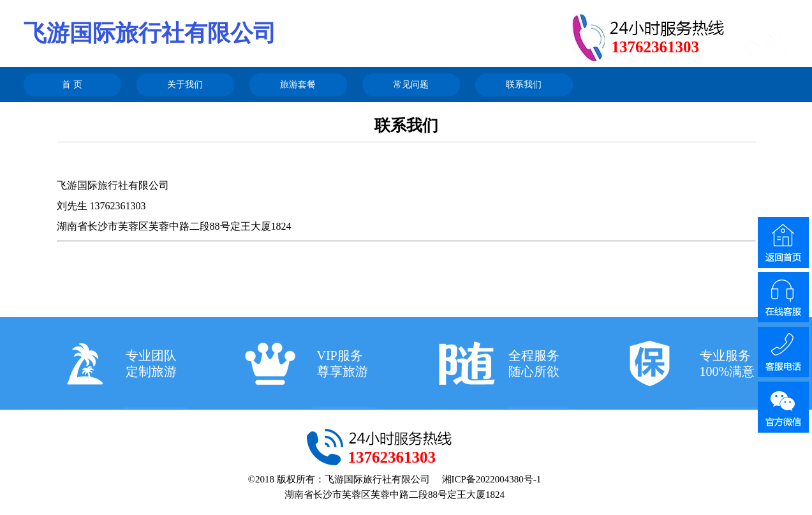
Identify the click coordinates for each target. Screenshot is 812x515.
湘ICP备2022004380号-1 (492, 479)
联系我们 (524, 85)
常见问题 (411, 85)
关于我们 (185, 85)
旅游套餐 (298, 85)
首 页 (72, 85)
